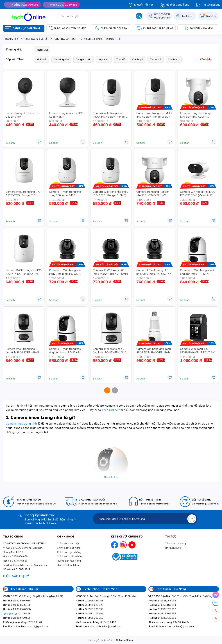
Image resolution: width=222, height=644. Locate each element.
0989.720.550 (17, 618)
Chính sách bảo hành (69, 548)
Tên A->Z (156, 59)
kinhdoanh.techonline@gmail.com (26, 626)
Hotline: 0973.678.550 (15, 561)
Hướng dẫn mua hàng (69, 561)
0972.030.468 (162, 18)
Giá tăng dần (61, 59)
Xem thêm (111, 477)
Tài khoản (188, 16)
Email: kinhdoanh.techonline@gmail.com (25, 565)
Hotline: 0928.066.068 (15, 556)
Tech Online (110, 410)
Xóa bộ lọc (206, 59)
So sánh (10, 143)
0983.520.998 (17, 609)
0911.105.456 (90, 613)
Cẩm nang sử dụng (175, 543)
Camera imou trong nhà (21, 423)
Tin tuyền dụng (173, 548)
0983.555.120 (17, 605)
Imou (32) (42, 50)
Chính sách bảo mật (68, 543)
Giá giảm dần (83, 59)
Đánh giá (138, 59)
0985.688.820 (90, 605)
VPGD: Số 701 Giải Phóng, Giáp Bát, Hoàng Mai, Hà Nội (23, 550)
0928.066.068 (162, 14)
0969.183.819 (162, 605)
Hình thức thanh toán (69, 565)
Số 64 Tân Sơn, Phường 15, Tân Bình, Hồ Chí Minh (106, 596)
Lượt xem (104, 59)
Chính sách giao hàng (69, 552)
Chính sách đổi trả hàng (70, 556)
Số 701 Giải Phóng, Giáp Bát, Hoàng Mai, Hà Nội (33, 596)
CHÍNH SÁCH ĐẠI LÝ (16, 576)
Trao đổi (121, 59)
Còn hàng (174, 59)
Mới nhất (42, 59)
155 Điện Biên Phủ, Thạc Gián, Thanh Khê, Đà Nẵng (180, 596)
